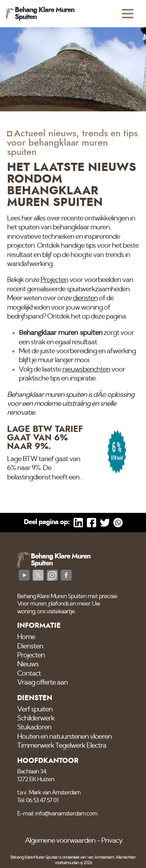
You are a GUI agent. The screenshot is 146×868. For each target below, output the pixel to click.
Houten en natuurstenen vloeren (64, 737)
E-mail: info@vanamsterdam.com (57, 814)
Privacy (112, 841)
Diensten (30, 646)
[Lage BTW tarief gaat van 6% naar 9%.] (73, 453)
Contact (29, 674)
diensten (85, 298)
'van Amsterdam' (101, 857)
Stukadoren (34, 727)
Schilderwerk (36, 718)
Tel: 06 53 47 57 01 (38, 800)
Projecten (54, 280)
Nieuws (28, 664)
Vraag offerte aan (42, 683)
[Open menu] (128, 14)
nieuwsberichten (86, 370)
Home (26, 637)
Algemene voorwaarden (60, 841)
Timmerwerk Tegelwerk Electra (62, 746)
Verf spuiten (35, 710)
